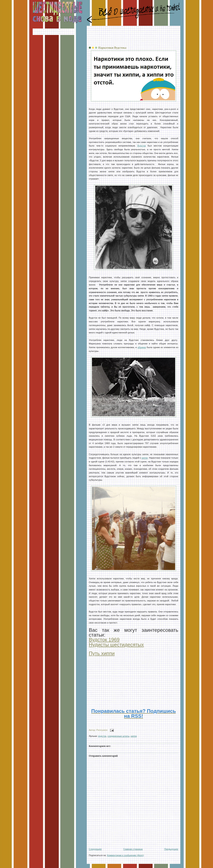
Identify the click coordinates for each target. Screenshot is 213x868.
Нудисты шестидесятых (116, 645)
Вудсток (142, 146)
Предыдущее (171, 849)
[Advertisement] (134, 36)
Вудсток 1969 (104, 640)
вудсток (102, 736)
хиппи (145, 458)
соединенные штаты (118, 736)
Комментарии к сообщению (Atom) (126, 855)
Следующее (95, 849)
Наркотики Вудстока (112, 48)
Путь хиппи (102, 653)
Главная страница (133, 849)
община (142, 347)
